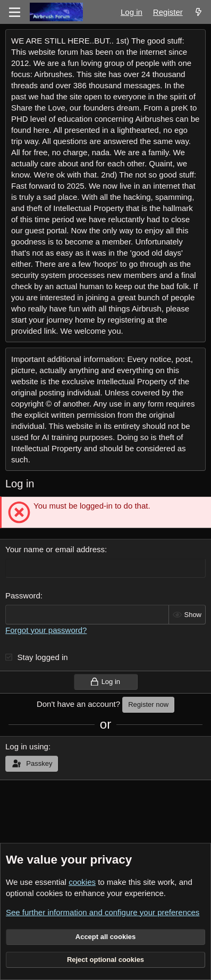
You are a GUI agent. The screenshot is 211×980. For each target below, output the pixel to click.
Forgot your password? (46, 630)
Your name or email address (55, 549)
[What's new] (199, 12)
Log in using (27, 746)
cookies (82, 882)
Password (23, 595)
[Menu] (15, 12)
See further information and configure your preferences (103, 912)
